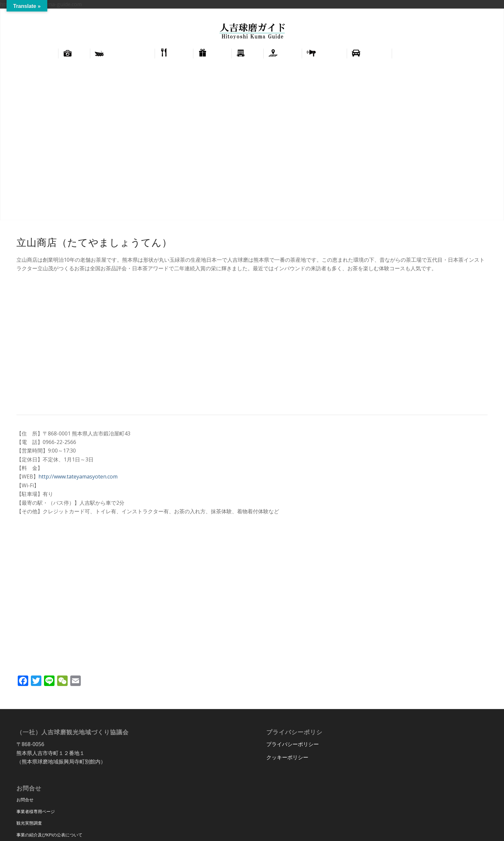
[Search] (464, 54)
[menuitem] (466, 13)
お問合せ (25, 762)
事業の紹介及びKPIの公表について (49, 797)
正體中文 (487, 13)
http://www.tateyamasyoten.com (78, 439)
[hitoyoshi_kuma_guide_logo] (252, 32)
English (466, 13)
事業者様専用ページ (36, 773)
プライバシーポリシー (293, 706)
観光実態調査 (29, 785)
